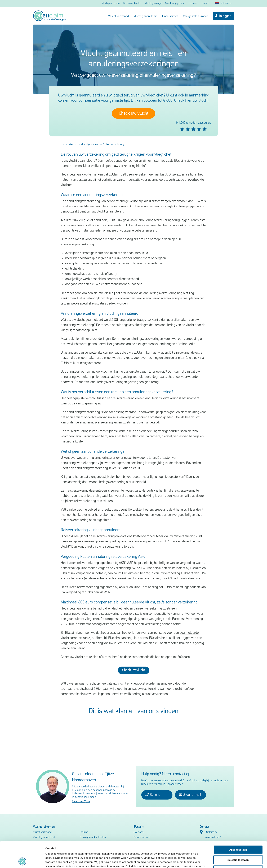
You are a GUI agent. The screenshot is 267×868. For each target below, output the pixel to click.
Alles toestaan (238, 825)
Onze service (170, 16)
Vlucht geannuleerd (146, 16)
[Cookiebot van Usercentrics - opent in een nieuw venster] (22, 861)
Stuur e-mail (190, 795)
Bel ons (153, 795)
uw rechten (145, 689)
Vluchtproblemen (111, 3)
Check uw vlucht (134, 114)
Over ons (193, 3)
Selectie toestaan (238, 835)
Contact (205, 3)
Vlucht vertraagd (119, 16)
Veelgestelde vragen (196, 16)
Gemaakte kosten (132, 3)
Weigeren (238, 845)
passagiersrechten (104, 624)
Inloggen (225, 16)
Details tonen (187, 861)
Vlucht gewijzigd (153, 3)
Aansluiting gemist (175, 3)
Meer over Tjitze (81, 802)
